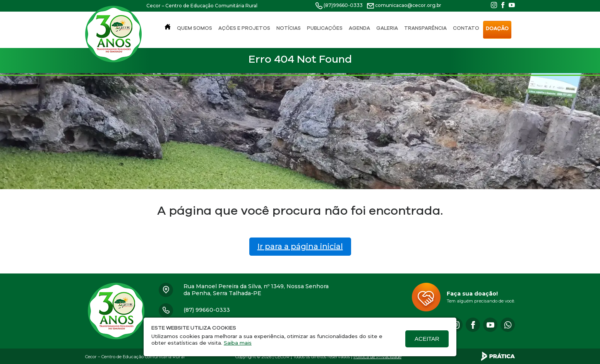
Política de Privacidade (377, 357)
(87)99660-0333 (343, 5)
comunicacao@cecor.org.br (408, 5)
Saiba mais (238, 343)
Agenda (359, 28)
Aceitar (427, 339)
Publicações (325, 28)
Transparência (425, 28)
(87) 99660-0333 (207, 310)
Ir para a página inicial (300, 246)
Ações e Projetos (244, 28)
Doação (497, 28)
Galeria (387, 28)
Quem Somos (195, 28)
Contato (466, 28)
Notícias (289, 28)
